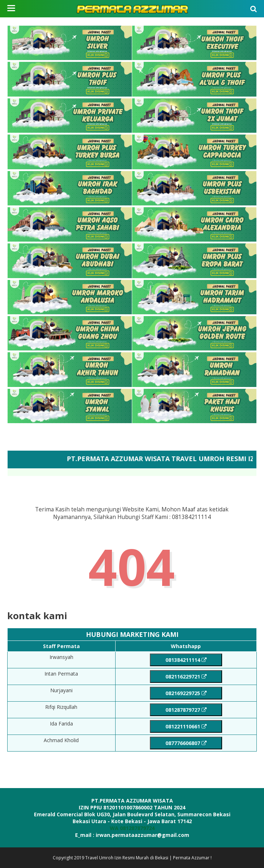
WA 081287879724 (132, 828)
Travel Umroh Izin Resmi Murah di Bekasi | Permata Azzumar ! (148, 858)
